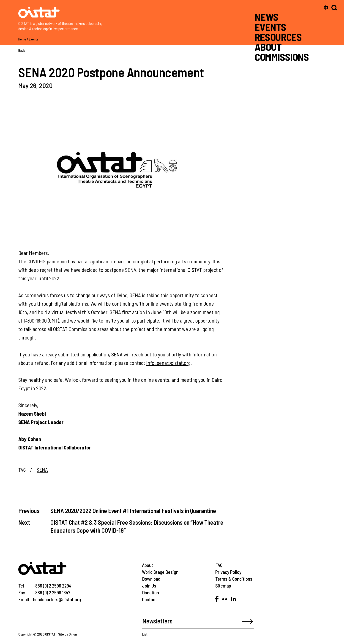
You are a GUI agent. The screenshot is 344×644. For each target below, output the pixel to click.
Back (22, 50)
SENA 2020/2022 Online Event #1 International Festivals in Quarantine (133, 510)
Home (22, 39)
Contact (149, 599)
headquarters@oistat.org (57, 599)
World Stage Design (160, 572)
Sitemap (223, 586)
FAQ (219, 565)
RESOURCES (278, 37)
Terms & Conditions (234, 579)
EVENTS (270, 27)
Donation (150, 592)
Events (34, 39)
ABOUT (268, 47)
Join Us (149, 586)
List (145, 634)
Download (151, 579)
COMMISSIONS (282, 57)
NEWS (267, 17)
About (147, 565)
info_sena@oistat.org (168, 363)
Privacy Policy (228, 572)
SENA (42, 470)
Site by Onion (68, 634)
